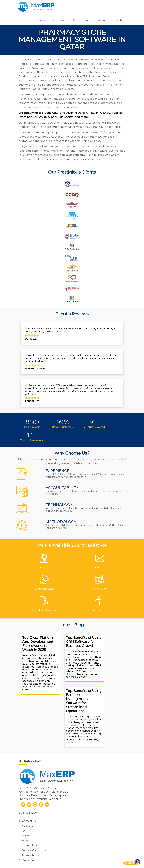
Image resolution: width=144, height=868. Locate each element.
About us (102, 20)
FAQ (72, 20)
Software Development (37, 830)
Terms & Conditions (89, 747)
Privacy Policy (85, 751)
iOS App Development (37, 840)
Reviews (85, 20)
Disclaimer (83, 756)
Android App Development (39, 835)
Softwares (56, 20)
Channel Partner (87, 742)
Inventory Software (88, 793)
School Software (87, 803)
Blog (79, 737)
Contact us (83, 717)
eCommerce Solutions (36, 845)
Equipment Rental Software (94, 813)
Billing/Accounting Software (94, 788)
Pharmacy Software (89, 773)
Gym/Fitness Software (90, 778)
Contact (118, 20)
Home (40, 20)
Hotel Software (86, 783)
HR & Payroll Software (90, 798)
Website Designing (35, 850)
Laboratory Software (89, 808)
